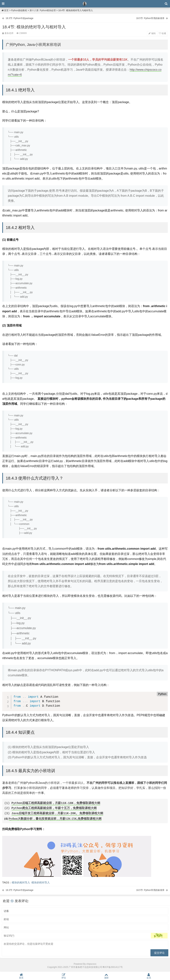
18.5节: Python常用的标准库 (150, 18)
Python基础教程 (19, 10)
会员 (149, 976)
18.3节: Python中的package (19, 18)
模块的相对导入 (21, 882)
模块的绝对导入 (41, 882)
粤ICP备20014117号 (113, 967)
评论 (64, 976)
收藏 (162, 33)
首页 (5, 10)
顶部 (106, 976)
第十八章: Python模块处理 (43, 10)
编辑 (152, 33)
